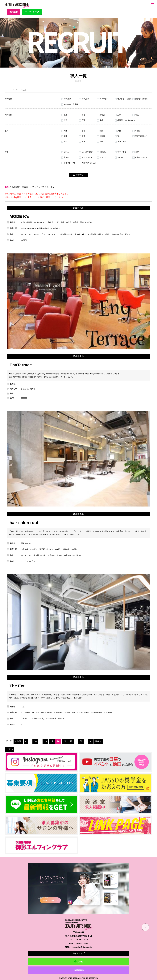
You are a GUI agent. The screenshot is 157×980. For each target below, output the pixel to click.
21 (65, 741)
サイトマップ (78, 953)
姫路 (64, 115)
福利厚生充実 (86, 152)
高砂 (82, 115)
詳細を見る (78, 208)
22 (71, 741)
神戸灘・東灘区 (140, 99)
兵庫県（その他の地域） (126, 120)
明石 (136, 115)
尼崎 (100, 120)
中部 (64, 142)
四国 (100, 142)
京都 (82, 131)
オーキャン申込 (34, 12)
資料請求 (14, 12)
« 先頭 (18, 741)
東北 (118, 136)
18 (46, 741)
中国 (82, 142)
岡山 (64, 136)
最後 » (98, 741)
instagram (79, 969)
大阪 (64, 131)
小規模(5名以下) (140, 157)
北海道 (101, 136)
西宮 (82, 120)
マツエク (102, 157)
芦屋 (64, 120)
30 (81, 741)
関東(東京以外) (140, 136)
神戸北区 (84, 99)
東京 (82, 136)
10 (36, 741)
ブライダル (120, 152)
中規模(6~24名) (69, 163)
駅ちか (65, 152)
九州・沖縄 (120, 142)
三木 (118, 115)
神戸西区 (66, 99)
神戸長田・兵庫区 (123, 99)
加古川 (101, 115)
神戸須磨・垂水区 (70, 104)
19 (52, 741)
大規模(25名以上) (87, 163)
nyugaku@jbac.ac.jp (82, 946)
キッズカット (86, 157)
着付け (65, 157)
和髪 (136, 152)
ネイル (119, 157)
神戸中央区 (103, 99)
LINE (78, 961)
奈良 (118, 131)
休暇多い (102, 152)
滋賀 (100, 131)
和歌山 (136, 131)
